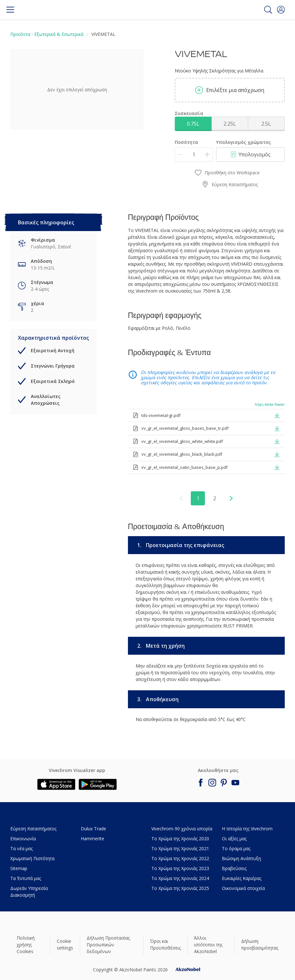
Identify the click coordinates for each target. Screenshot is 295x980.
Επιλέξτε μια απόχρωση (230, 90)
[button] (281, 10)
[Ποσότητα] (194, 155)
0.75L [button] (193, 124)
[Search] (268, 10)
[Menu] (10, 10)
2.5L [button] (266, 124)
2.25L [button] (230, 124)
